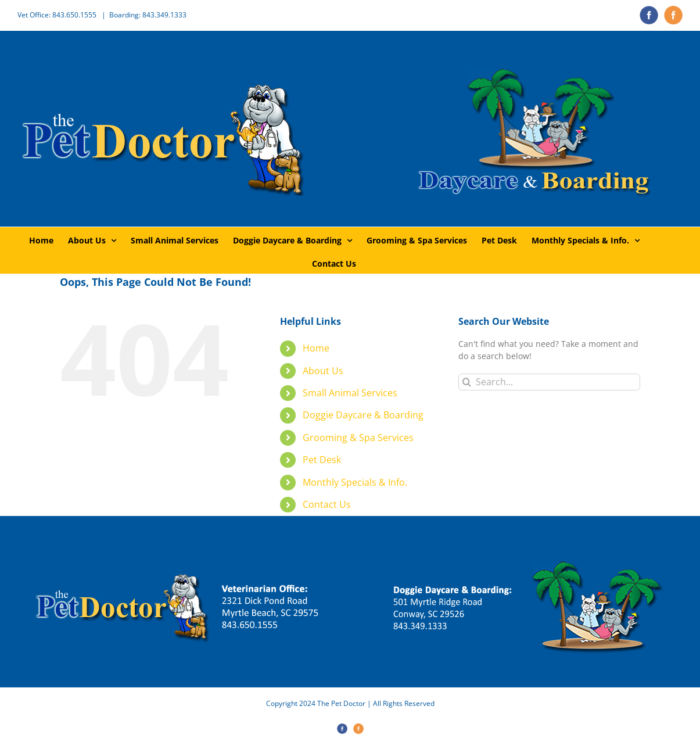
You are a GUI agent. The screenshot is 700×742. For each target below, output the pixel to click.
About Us (323, 371)
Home (316, 348)
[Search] (467, 382)
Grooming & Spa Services (358, 438)
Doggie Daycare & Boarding (363, 415)
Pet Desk (322, 460)
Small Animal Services (350, 393)
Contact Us (327, 504)
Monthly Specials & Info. (355, 482)
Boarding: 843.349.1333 (148, 15)
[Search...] (549, 382)
